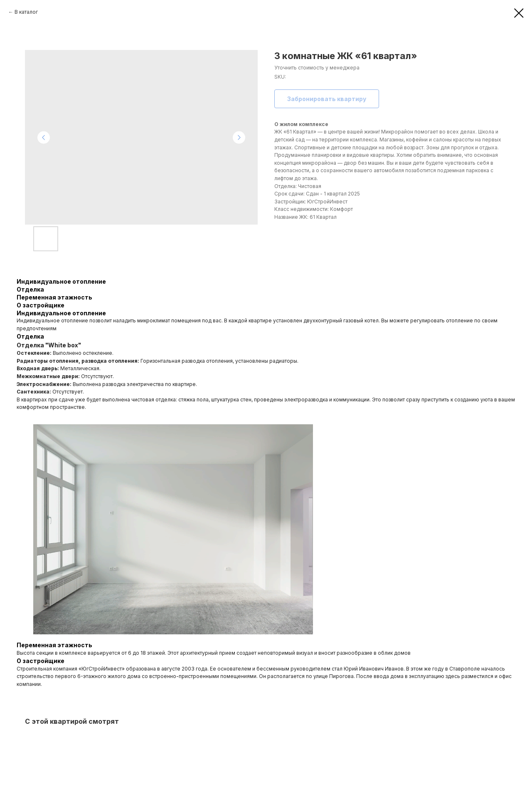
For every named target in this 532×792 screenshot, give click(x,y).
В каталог (26, 12)
